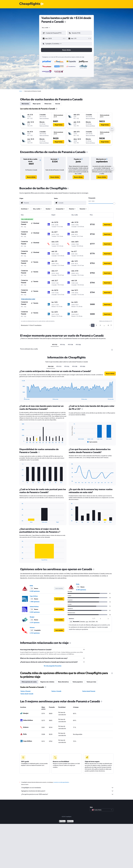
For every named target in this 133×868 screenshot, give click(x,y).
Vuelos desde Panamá (89, 691)
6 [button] (108, 325)
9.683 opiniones (35, 612)
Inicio (21, 91)
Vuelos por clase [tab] (91, 682)
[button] (53, 38)
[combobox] (46, 28)
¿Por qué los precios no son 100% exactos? (67, 794)
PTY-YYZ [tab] (55, 345)
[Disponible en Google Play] (62, 821)
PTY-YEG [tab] (78, 345)
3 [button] (100, 325)
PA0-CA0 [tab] (51, 366)
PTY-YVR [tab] (70, 345)
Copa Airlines (34, 596)
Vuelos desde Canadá (27, 694)
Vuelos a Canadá (56, 691)
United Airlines (34, 607)
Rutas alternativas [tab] (63, 682)
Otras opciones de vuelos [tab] (29, 682)
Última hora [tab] (48, 104)
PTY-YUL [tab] (63, 345)
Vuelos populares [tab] (78, 682)
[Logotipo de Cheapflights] (30, 4)
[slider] (114, 203)
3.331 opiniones (35, 623)
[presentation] (65, 22)
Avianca (32, 627)
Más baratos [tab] (25, 104)
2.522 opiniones (35, 633)
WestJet (32, 617)
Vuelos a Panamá (25, 691)
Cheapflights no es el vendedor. (67, 788)
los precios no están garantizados (61, 782)
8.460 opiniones (35, 591)
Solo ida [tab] (58, 104)
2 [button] (96, 325)
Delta (31, 586)
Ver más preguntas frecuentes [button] (53, 666)
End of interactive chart (21, 398)
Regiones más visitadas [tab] (47, 682)
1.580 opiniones (35, 602)
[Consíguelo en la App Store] (70, 821)
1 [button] (93, 325)
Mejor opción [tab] (37, 104)
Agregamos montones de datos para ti (67, 791)
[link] (31, 177)
